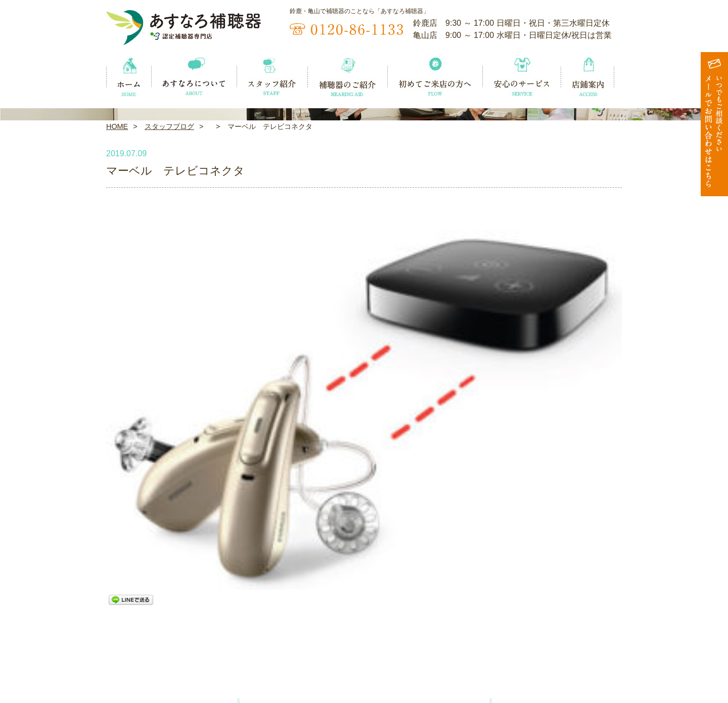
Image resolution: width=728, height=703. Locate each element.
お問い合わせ (599, 667)
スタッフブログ (169, 271)
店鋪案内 (591, 650)
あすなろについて (205, 650)
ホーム (118, 650)
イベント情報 (129, 667)
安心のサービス (527, 650)
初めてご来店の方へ (444, 650)
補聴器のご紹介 (360, 650)
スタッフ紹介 (281, 650)
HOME (117, 271)
